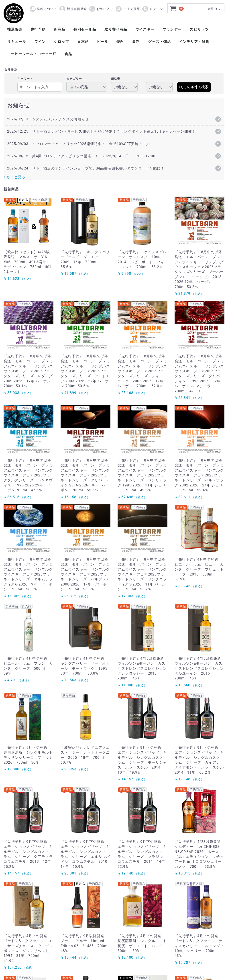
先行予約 (38, 29)
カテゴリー (74, 79)
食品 (68, 54)
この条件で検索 (194, 87)
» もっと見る (14, 177)
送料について (47, 9)
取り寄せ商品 (116, 29)
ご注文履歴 (128, 9)
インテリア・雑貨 (194, 42)
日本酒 (83, 42)
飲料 (136, 42)
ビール (103, 42)
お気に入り (101, 9)
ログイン (152, 9)
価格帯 (116, 79)
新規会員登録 (73, 9)
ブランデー (172, 29)
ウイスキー (145, 29)
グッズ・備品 (159, 42)
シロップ (61, 42)
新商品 (60, 29)
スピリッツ (199, 29)
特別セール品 (85, 29)
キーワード (25, 79)
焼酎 (120, 42)
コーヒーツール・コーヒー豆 (32, 54)
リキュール (17, 42)
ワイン (40, 42)
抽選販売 (15, 29)
